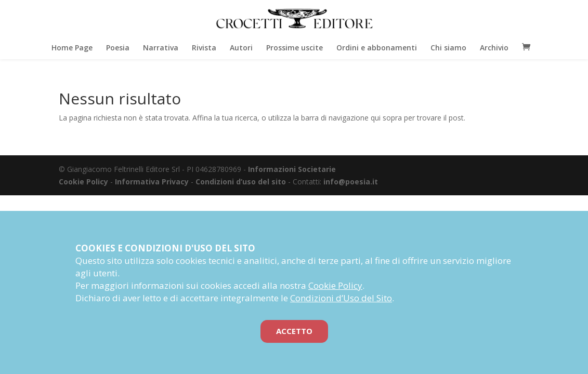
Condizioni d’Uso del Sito (341, 298)
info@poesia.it (351, 182)
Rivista (204, 50)
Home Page (72, 50)
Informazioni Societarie (292, 169)
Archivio (494, 50)
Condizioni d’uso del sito (241, 182)
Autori (241, 50)
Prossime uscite (295, 50)
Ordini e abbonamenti (377, 50)
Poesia (118, 50)
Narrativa (161, 50)
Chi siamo (448, 50)
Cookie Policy (83, 182)
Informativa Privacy (152, 182)
